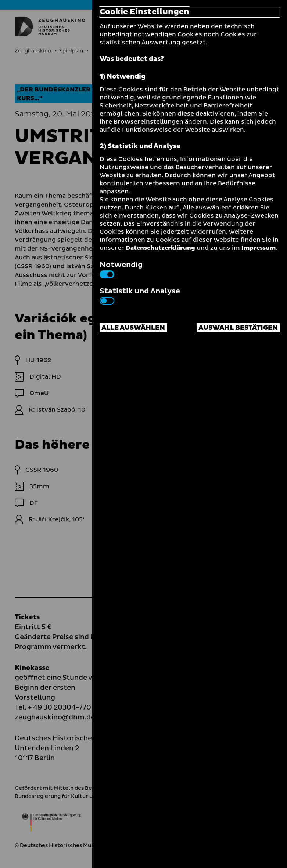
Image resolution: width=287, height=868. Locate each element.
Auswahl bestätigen (238, 328)
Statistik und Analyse (140, 295)
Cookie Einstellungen (144, 12)
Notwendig (121, 269)
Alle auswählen (133, 328)
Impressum (259, 248)
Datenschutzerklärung (160, 248)
